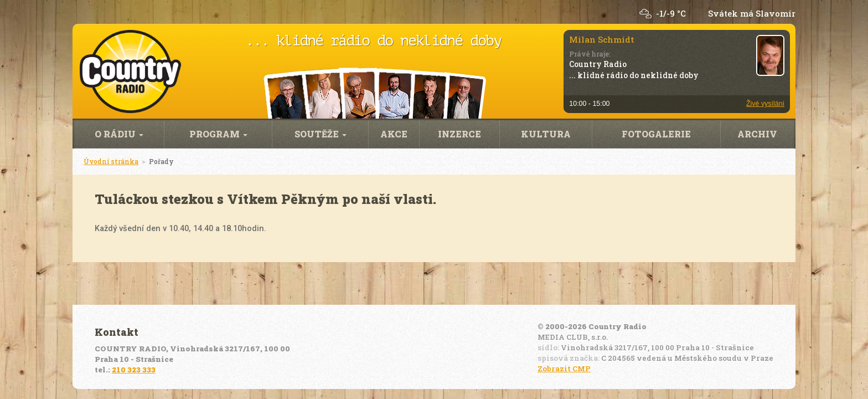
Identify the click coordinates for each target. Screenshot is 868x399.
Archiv (757, 134)
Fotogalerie (656, 134)
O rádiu (119, 134)
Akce (394, 134)
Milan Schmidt (602, 39)
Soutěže (321, 134)
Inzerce (459, 134)
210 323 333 (134, 370)
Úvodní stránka (111, 161)
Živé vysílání (765, 104)
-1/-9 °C (671, 14)
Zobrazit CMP (564, 369)
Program (218, 134)
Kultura (546, 134)
